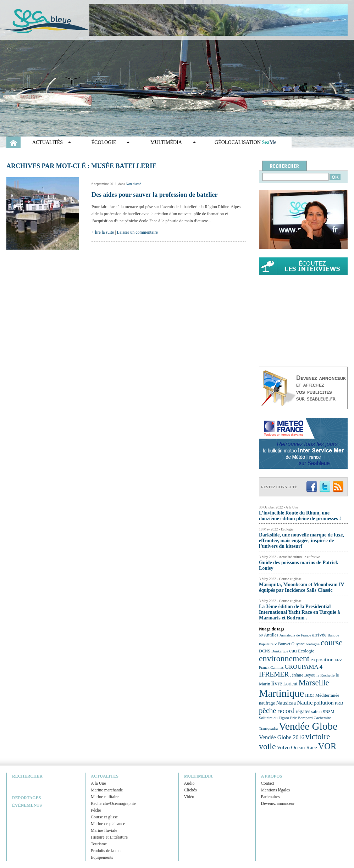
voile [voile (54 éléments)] (267, 746)
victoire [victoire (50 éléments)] (318, 737)
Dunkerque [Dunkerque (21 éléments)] (280, 651)
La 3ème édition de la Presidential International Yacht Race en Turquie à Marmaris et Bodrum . (299, 612)
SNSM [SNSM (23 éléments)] (329, 712)
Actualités (48, 142)
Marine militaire (105, 797)
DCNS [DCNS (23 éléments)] (265, 651)
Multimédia (166, 142)
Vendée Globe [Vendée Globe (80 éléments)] (308, 726)
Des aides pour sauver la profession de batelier (155, 195)
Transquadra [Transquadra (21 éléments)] (268, 728)
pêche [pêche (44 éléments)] (268, 711)
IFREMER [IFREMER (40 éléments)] (274, 674)
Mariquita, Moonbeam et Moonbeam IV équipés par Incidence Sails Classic (302, 587)
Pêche (96, 810)
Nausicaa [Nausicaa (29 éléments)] (286, 703)
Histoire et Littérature (109, 837)
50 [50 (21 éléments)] (261, 635)
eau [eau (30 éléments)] (293, 650)
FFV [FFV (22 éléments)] (338, 660)
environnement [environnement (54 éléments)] (284, 658)
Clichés (190, 790)
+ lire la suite (103, 232)
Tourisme (99, 844)
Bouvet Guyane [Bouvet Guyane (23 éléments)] (291, 644)
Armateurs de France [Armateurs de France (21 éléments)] (295, 635)
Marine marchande (107, 790)
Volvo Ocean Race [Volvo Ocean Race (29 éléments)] (297, 747)
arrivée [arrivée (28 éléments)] (319, 635)
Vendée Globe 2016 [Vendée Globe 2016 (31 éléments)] (282, 738)
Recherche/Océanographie (113, 803)
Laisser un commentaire (137, 232)
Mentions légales (276, 790)
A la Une (98, 783)
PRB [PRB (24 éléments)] (339, 703)
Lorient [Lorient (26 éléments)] (291, 684)
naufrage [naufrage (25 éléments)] (267, 703)
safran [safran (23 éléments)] (317, 712)
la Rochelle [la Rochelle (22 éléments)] (325, 675)
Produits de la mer (106, 851)
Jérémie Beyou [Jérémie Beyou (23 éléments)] (303, 675)
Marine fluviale (104, 830)
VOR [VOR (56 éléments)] (327, 746)
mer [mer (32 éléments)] (310, 695)
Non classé (134, 184)
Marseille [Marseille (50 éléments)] (314, 683)
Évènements (27, 805)
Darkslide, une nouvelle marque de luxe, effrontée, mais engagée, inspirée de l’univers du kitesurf (302, 541)
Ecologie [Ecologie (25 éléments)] (306, 651)
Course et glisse (104, 817)
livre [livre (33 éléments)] (277, 683)
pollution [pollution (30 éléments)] (323, 703)
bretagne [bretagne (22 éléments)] (313, 644)
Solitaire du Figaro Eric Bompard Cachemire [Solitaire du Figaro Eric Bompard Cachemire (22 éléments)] (295, 718)
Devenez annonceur (278, 803)
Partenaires (270, 797)
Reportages (26, 798)
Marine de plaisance (108, 824)
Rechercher (27, 776)
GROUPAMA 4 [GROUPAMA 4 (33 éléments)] (304, 667)
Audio (189, 783)
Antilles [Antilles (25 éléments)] (271, 635)
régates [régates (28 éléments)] (303, 711)
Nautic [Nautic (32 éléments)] (305, 703)
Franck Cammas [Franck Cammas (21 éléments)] (271, 667)
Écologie (104, 142)
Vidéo (189, 797)
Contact (268, 783)
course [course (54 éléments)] (332, 642)
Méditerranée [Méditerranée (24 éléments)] (327, 695)
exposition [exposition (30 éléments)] (322, 659)
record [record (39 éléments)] (286, 711)
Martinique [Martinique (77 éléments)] (281, 693)
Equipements (102, 857)
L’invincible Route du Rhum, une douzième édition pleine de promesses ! (300, 516)
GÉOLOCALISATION (245, 142)
